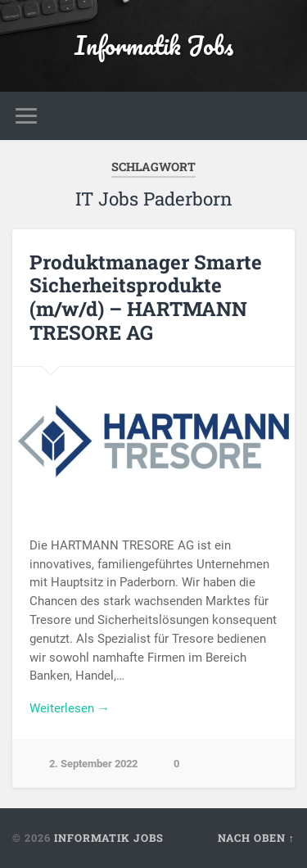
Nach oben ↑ (256, 838)
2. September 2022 (93, 764)
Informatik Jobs (154, 45)
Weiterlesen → (70, 708)
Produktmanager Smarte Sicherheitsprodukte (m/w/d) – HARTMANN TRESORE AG (146, 297)
